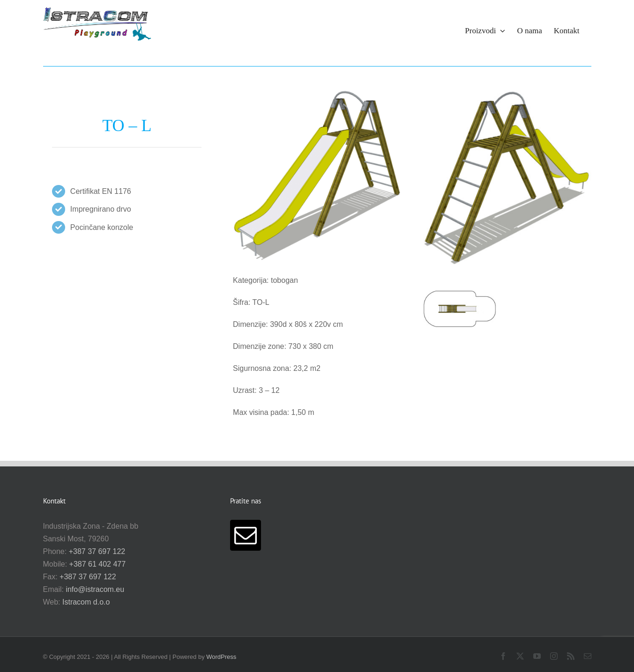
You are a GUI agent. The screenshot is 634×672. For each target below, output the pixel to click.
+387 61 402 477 (98, 564)
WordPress (221, 657)
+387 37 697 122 (97, 551)
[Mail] (246, 535)
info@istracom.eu (95, 589)
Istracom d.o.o (86, 602)
